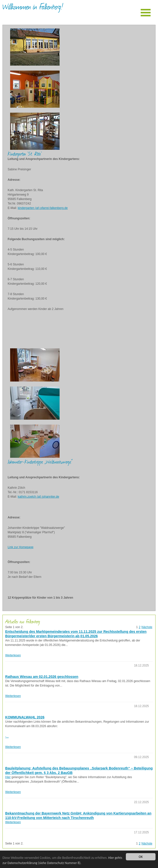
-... (7, 737)
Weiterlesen (13, 655)
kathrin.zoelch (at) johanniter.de (38, 497)
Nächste (147, 627)
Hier (8, 777)
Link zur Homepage (21, 547)
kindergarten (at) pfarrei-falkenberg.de (43, 208)
